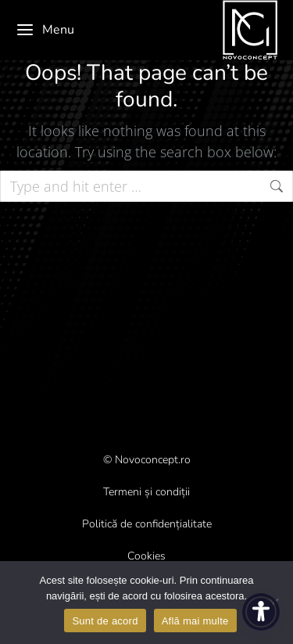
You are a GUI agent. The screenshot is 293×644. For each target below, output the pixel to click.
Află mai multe (195, 621)
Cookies (146, 556)
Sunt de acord (105, 621)
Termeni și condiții (146, 492)
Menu (45, 30)
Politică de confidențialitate (147, 524)
